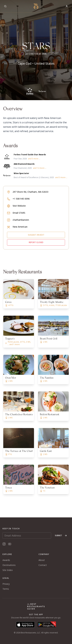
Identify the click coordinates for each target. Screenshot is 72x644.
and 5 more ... (34, 159)
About (42, 560)
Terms (6, 589)
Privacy (6, 584)
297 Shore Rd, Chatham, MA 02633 (30, 192)
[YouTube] (10, 544)
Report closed (36, 242)
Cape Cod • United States (36, 63)
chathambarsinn (21, 220)
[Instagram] (4, 544)
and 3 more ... (61, 177)
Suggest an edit (36, 235)
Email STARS (19, 213)
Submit (61, 535)
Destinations (9, 565)
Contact (43, 565)
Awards (6, 560)
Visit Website (19, 206)
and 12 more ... (40, 168)
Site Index (8, 570)
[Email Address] (27, 536)
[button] (36, 50)
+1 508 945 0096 (21, 199)
